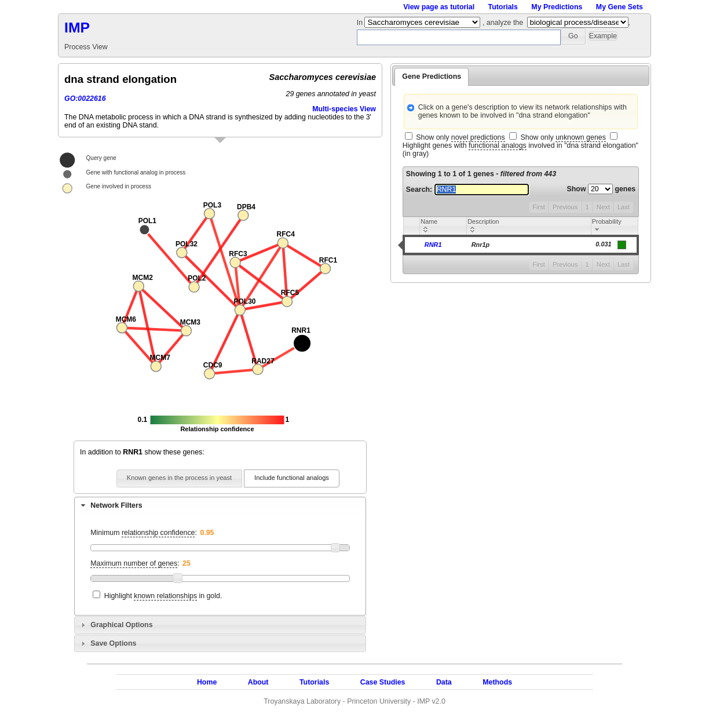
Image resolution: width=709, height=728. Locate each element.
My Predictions (557, 7)
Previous (565, 207)
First (539, 207)
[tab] (220, 505)
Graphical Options (121, 625)
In (361, 23)
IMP (77, 28)
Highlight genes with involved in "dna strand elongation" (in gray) (520, 150)
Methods (497, 682)
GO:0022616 (85, 99)
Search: (467, 190)
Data (444, 682)
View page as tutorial (439, 7)
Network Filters (116, 505)
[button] (573, 36)
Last (624, 207)
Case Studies (383, 682)
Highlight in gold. (163, 596)
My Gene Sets (620, 7)
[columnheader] (443, 226)
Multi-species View (344, 109)
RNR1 (433, 245)
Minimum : (144, 533)
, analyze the (503, 23)
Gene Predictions (432, 77)
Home (207, 682)
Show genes (602, 189)
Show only (460, 138)
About (258, 682)
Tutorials (503, 7)
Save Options (113, 643)
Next (603, 207)
